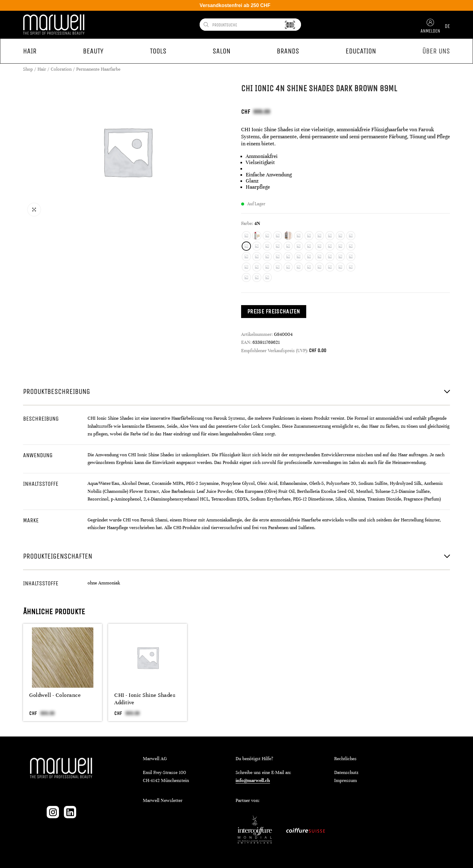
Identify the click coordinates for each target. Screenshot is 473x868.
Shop (28, 69)
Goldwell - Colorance (55, 695)
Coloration (61, 69)
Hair (42, 69)
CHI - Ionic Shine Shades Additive (145, 699)
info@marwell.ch (253, 780)
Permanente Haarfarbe (98, 69)
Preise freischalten (274, 311)
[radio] (246, 236)
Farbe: (247, 223)
